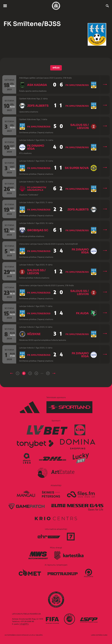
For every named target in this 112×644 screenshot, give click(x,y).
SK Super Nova (77, 168)
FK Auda (82, 313)
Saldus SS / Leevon (80, 127)
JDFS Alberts (38, 106)
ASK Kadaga (37, 85)
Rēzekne (34, 334)
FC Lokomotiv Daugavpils (37, 189)
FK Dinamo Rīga (36, 147)
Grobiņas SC (38, 230)
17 (48, 373)
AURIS (105, 635)
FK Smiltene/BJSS (77, 85)
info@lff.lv (24, 624)
